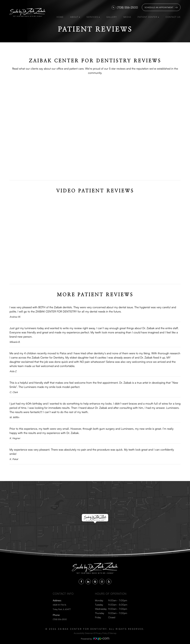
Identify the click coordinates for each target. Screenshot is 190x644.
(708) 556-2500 (127, 7)
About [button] (75, 17)
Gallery (112, 17)
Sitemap (113, 632)
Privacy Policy (101, 632)
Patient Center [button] (148, 17)
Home (60, 17)
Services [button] (93, 17)
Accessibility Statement (84, 632)
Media (127, 17)
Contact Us (173, 17)
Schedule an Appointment (159, 7)
